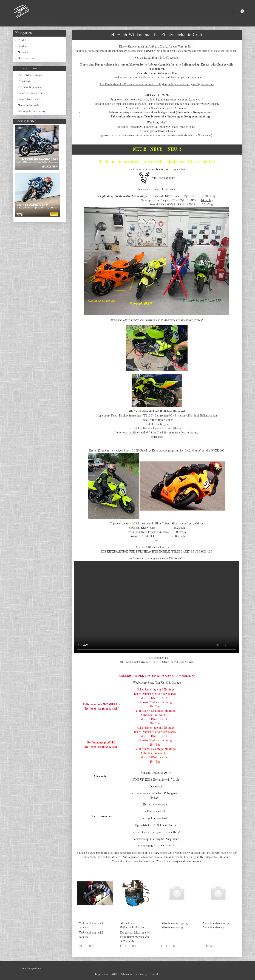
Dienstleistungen (28, 58)
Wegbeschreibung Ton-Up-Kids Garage (157, 683)
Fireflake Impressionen (32, 87)
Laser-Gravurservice (30, 99)
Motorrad (23, 52)
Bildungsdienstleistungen (33, 111)
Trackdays (24, 81)
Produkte (23, 40)
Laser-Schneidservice (31, 93)
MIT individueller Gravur (135, 662)
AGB (114, 974)
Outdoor (23, 46)
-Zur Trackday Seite (157, 178)
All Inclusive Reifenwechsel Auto (132, 926)
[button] (240, 12)
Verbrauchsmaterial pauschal (91, 926)
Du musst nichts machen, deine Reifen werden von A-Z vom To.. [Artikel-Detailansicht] (135, 937)
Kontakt (155, 974)
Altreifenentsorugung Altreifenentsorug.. (174, 926)
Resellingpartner (31, 968)
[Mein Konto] (233, 12)
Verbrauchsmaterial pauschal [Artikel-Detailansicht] (91, 935)
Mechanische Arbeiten (31, 105)
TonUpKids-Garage (30, 75)
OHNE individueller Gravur (177, 662)
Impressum (102, 974)
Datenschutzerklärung (133, 974)
